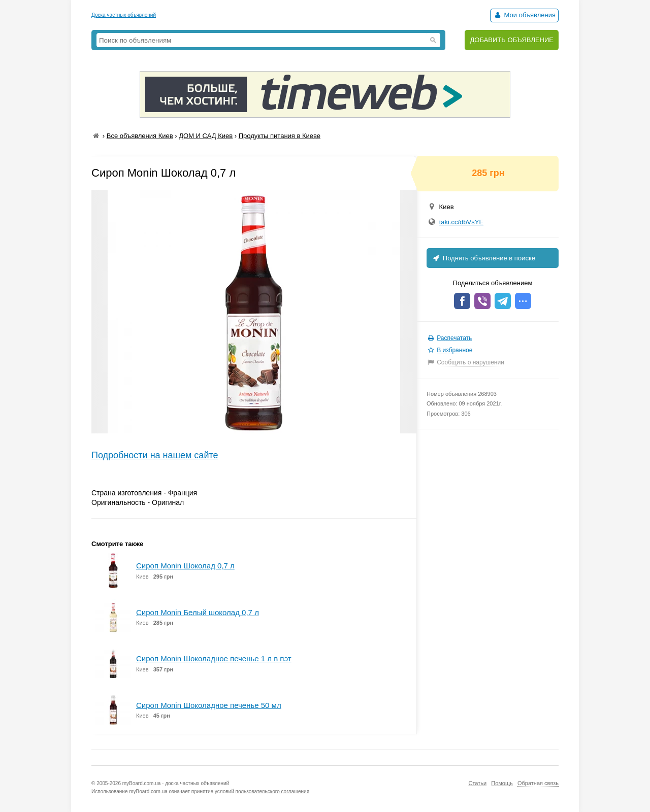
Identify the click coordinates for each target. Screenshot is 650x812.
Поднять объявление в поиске (483, 258)
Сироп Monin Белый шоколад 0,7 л (198, 612)
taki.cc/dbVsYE (461, 222)
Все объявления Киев (140, 136)
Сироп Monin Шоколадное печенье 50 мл (209, 705)
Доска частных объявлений (124, 15)
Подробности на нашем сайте (155, 455)
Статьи (477, 783)
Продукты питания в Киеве (280, 136)
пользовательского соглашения (273, 791)
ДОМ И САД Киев (206, 136)
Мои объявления (524, 15)
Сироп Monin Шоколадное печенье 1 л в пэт (214, 658)
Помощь (502, 783)
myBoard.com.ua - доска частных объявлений (176, 783)
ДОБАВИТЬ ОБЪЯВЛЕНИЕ (512, 40)
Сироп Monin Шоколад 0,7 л (185, 566)
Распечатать (454, 338)
